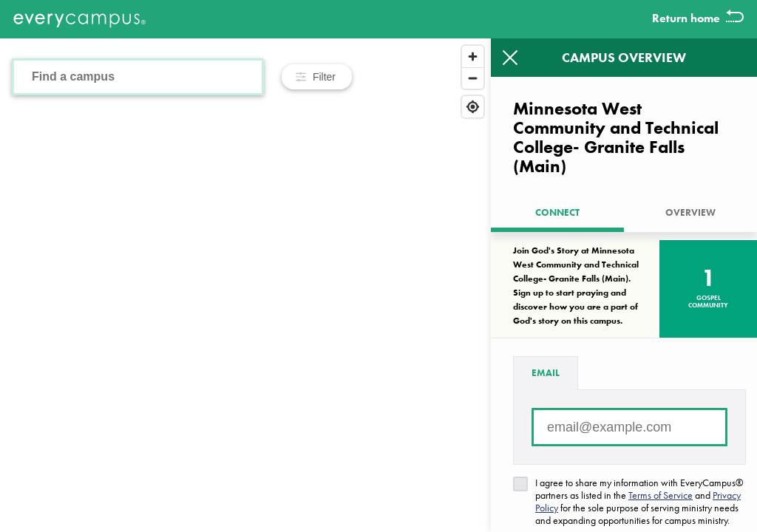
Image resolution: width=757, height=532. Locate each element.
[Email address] (629, 427)
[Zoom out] (473, 78)
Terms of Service (661, 495)
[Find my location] (473, 107)
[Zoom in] (473, 57)
